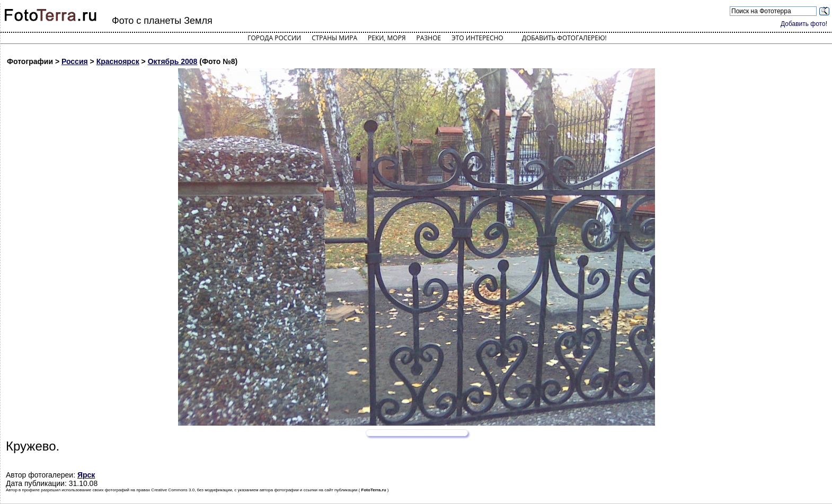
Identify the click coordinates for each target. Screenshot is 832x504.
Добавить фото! (804, 24)
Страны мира (334, 38)
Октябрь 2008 (173, 61)
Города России (274, 38)
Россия (75, 61)
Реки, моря (387, 38)
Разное (429, 38)
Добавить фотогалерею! (564, 38)
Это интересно (477, 38)
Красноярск (118, 61)
